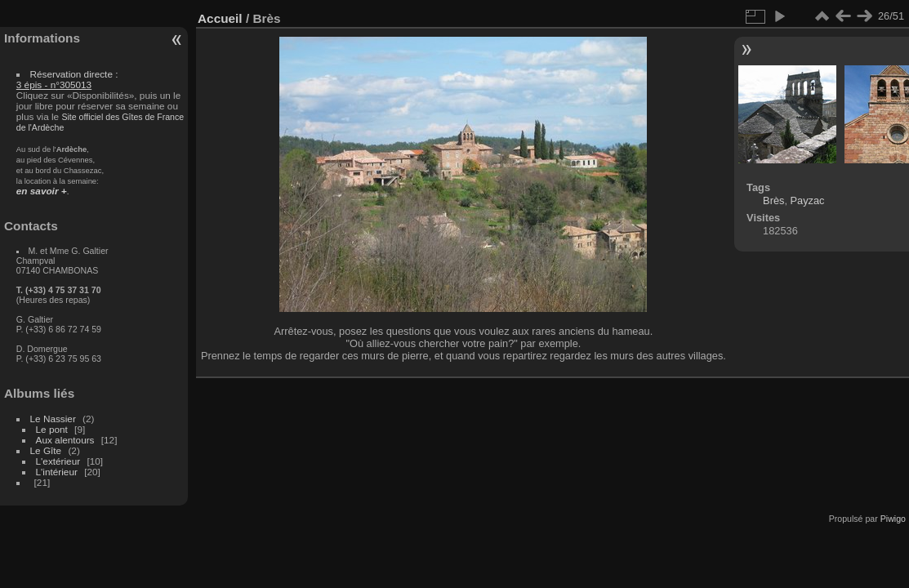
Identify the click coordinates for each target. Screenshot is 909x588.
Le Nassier (53, 419)
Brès (773, 200)
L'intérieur (57, 472)
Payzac (808, 200)
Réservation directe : (67, 79)
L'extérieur (58, 461)
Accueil (220, 18)
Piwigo (893, 519)
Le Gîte (46, 450)
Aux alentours (65, 440)
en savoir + (42, 191)
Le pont (52, 429)
